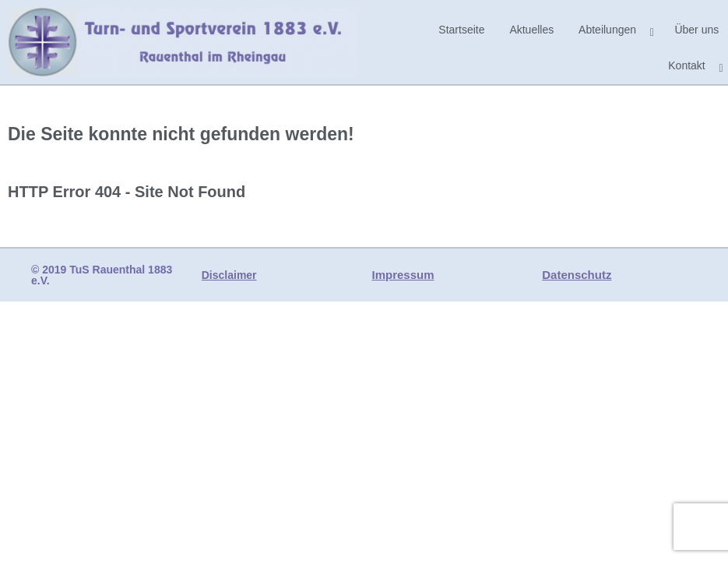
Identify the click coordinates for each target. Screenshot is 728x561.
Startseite (461, 30)
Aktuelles (531, 30)
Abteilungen (607, 30)
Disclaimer (229, 275)
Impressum (403, 275)
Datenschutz (577, 275)
